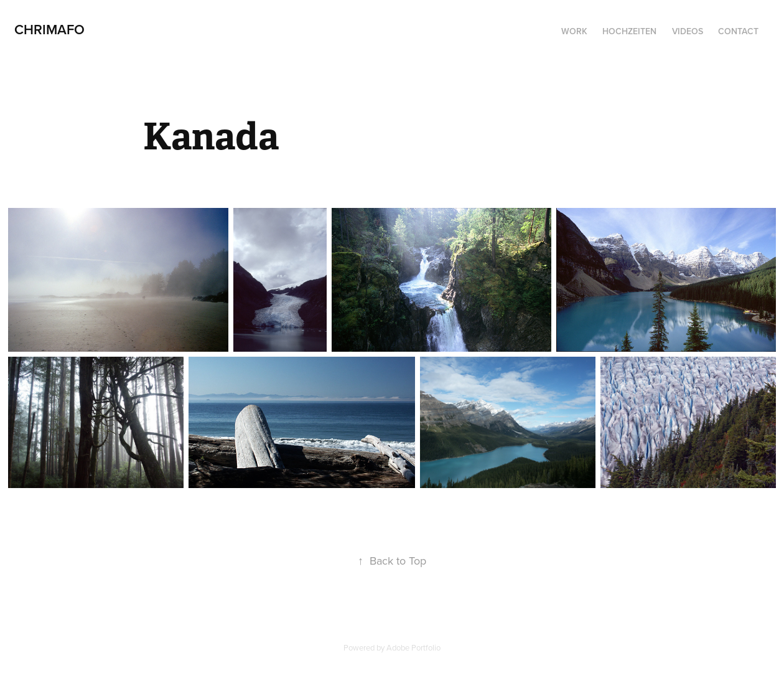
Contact (738, 31)
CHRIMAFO (49, 29)
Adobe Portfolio (413, 647)
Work (574, 31)
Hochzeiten (629, 31)
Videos (688, 31)
